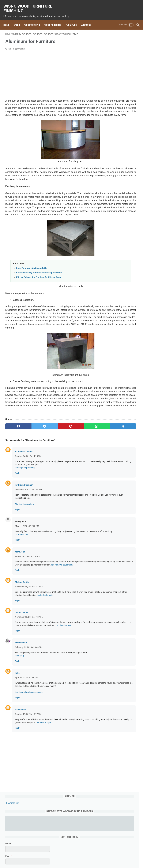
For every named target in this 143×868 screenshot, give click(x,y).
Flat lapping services (24, 551)
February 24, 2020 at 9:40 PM (29, 707)
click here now (21, 584)
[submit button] (121, 132)
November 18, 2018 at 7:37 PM (29, 673)
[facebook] (14, 473)
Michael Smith (22, 635)
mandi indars (21, 702)
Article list (112, 38)
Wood (19, 20)
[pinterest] (49, 473)
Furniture (73, 20)
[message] (121, 115)
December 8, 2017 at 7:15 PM (28, 536)
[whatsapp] (67, 473)
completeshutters (32, 685)
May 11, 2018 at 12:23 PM (27, 573)
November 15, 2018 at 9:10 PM (29, 640)
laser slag (19, 715)
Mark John (20, 602)
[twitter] (32, 473)
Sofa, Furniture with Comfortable (32, 290)
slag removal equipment (37, 618)
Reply (17, 520)
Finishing (67, 857)
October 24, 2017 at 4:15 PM (28, 503)
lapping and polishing (25, 515)
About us (88, 20)
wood (41, 857)
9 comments (19, 46)
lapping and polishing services (29, 755)
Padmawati (20, 772)
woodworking (53, 857)
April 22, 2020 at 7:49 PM (26, 737)
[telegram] (84, 473)
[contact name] (121, 84)
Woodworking (34, 20)
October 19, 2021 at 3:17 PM (28, 776)
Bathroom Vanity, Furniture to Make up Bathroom (39, 295)
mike (17, 732)
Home (8, 20)
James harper (22, 669)
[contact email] (121, 97)
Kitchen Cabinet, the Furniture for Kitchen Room (39, 299)
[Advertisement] (49, 72)
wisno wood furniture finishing (30, 5)
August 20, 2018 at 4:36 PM (28, 606)
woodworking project (95, 857)
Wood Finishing (55, 20)
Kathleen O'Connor (24, 498)
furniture (78, 857)
